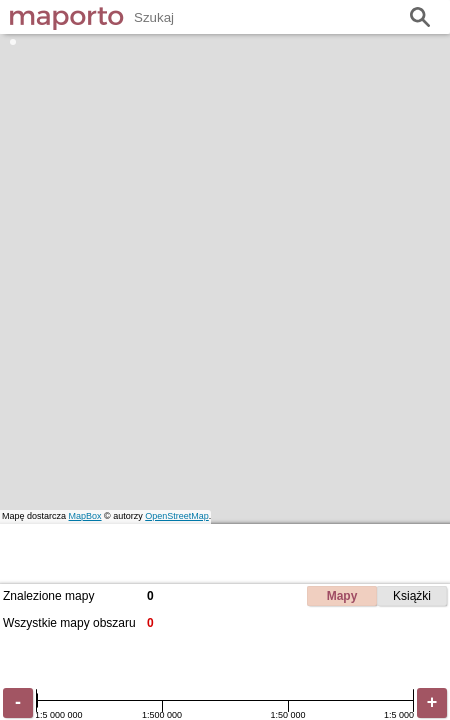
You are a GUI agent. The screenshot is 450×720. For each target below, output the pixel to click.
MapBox (85, 516)
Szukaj (420, 17)
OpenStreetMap (177, 516)
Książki (412, 596)
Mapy (342, 596)
